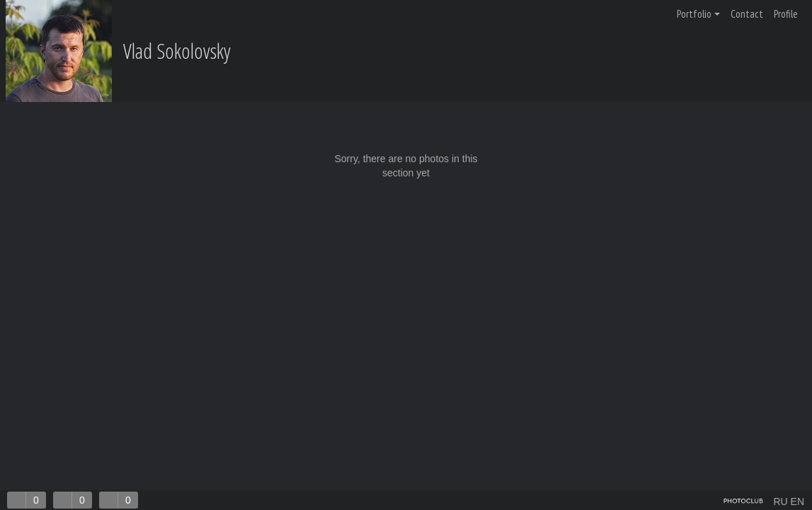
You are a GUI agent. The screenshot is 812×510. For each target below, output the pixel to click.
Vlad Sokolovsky (177, 51)
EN (797, 501)
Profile (786, 14)
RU (780, 501)
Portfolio (698, 14)
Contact (747, 14)
